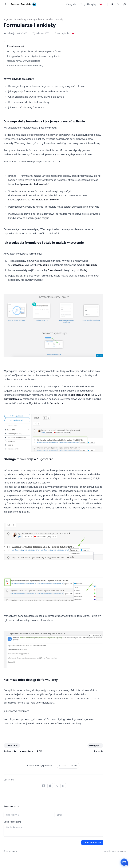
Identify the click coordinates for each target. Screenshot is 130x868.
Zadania (99, 751)
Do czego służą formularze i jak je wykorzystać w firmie (34, 51)
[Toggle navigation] (5, 4)
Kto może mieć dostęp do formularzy (25, 66)
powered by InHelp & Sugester (114, 851)
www (34, 379)
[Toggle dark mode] (118, 4)
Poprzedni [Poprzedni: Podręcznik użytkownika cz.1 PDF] (11, 746)
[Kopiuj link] (63, 786)
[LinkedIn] (44, 786)
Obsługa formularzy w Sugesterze (24, 61)
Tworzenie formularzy (69, 723)
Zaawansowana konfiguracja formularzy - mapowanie (62, 478)
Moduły (59, 19)
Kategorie (71, 4)
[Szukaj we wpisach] (112, 4)
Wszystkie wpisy (88, 4)
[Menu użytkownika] (125, 4)
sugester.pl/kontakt (87, 180)
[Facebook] (50, 786)
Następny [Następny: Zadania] (96, 746)
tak (62, 766)
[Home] (24, 4)
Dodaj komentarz (12, 822)
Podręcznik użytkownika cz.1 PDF (23, 751)
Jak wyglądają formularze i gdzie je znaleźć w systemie (34, 56)
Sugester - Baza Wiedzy (15, 19)
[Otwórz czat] (124, 862)
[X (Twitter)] (57, 786)
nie (74, 766)
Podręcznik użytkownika (41, 19)
